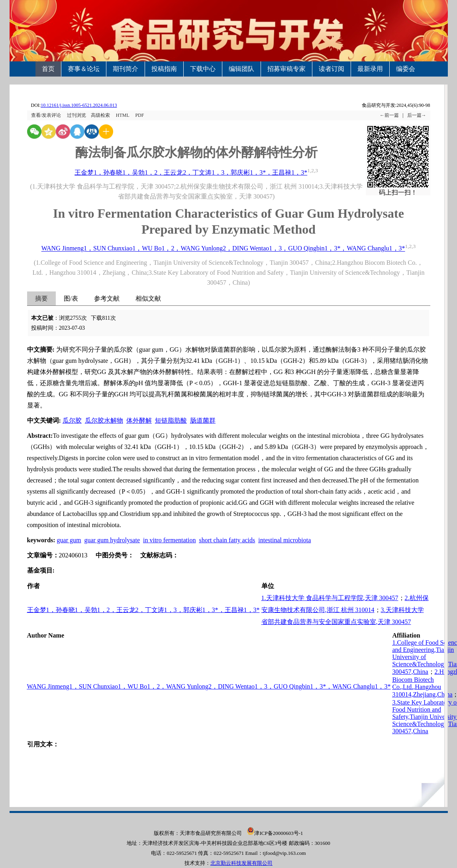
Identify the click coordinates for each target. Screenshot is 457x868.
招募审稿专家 (286, 69)
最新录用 (370, 69)
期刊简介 (126, 69)
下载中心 (203, 69)
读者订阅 (331, 69)
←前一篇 (389, 115)
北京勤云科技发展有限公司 (241, 863)
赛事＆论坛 (84, 69)
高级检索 (100, 115)
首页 (48, 69)
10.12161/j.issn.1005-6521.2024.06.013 (79, 105)
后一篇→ (417, 115)
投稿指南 (164, 69)
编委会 (406, 69)
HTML (123, 115)
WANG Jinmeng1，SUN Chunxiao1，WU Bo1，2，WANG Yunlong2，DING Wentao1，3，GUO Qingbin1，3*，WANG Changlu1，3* (223, 249)
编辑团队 (241, 69)
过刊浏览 (76, 115)
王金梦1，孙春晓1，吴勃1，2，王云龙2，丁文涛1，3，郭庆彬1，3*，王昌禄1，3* (191, 172)
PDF (139, 115)
